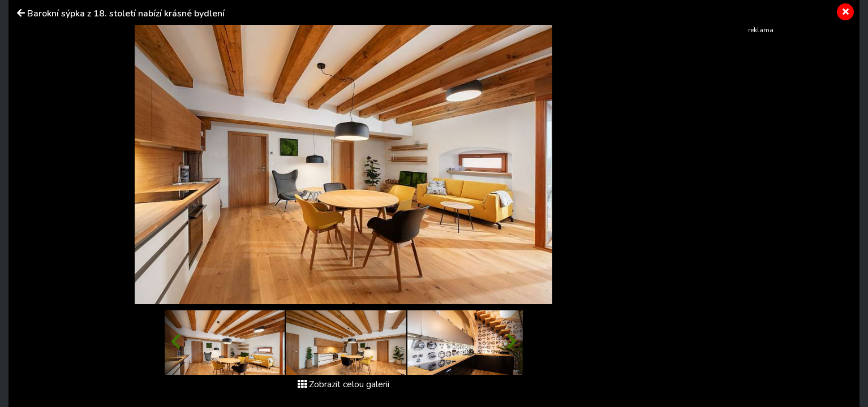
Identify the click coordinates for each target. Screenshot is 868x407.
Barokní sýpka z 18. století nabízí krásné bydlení (126, 14)
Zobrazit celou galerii (343, 384)
